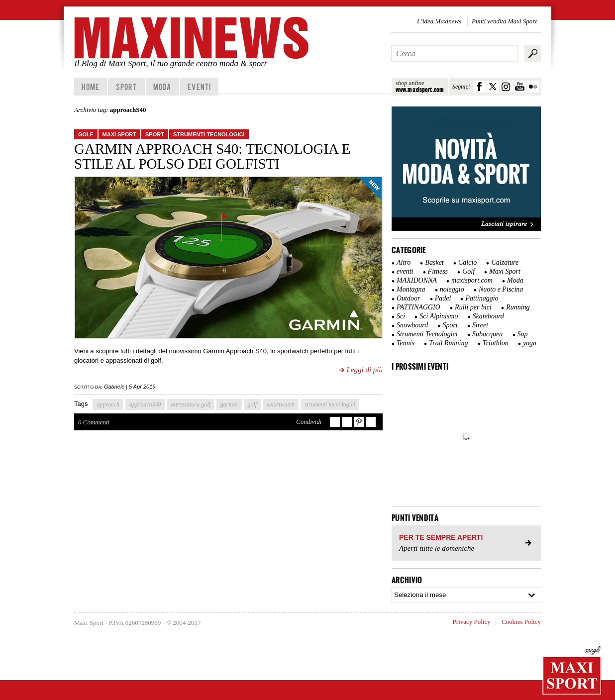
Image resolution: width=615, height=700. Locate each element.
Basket (434, 262)
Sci (401, 316)
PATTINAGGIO (418, 307)
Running (518, 307)
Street (480, 325)
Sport (127, 87)
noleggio (452, 289)
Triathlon (496, 343)
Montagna (411, 289)
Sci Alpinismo (439, 316)
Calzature (505, 262)
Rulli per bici (473, 307)
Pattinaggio (482, 298)
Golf (86, 134)
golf (253, 404)
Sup (523, 334)
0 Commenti (94, 422)
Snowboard (412, 325)
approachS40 (145, 404)
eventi (405, 271)
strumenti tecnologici (330, 404)
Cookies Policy (521, 622)
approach (108, 404)
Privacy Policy (472, 622)
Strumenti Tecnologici (209, 134)
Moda (162, 87)
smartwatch (281, 404)
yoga (530, 343)
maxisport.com (472, 280)
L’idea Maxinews (439, 21)
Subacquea (487, 334)
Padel (443, 298)
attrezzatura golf (191, 404)
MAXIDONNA (417, 280)
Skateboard (488, 316)
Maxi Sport (119, 134)
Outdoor (408, 298)
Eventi (199, 87)
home (90, 87)
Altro (404, 262)
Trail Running (448, 343)
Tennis (406, 343)
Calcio (467, 262)
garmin (229, 404)
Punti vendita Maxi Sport (504, 21)
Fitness (438, 271)
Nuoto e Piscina (501, 289)
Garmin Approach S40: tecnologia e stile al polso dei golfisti (212, 156)
